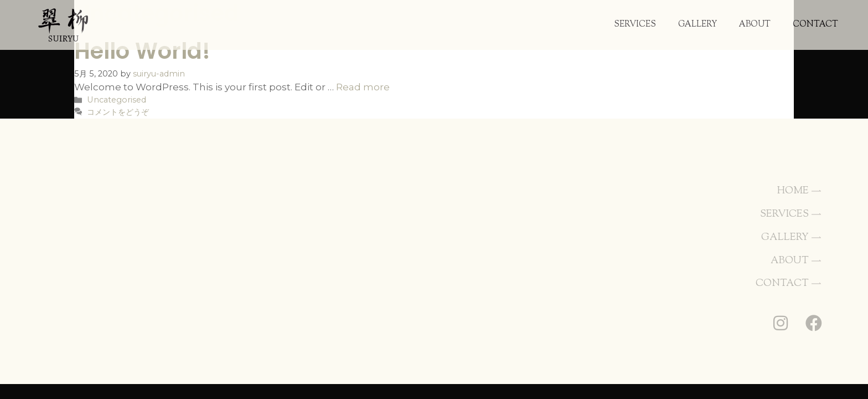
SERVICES (635, 25)
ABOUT (755, 25)
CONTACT (815, 25)
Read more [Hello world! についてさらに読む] (363, 87)
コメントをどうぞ (118, 112)
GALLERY (697, 25)
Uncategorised (117, 100)
